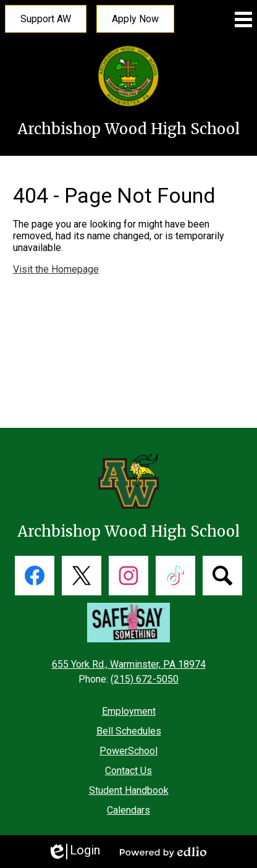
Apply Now (135, 19)
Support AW (46, 19)
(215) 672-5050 (145, 679)
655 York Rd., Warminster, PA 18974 (129, 664)
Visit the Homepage (56, 269)
